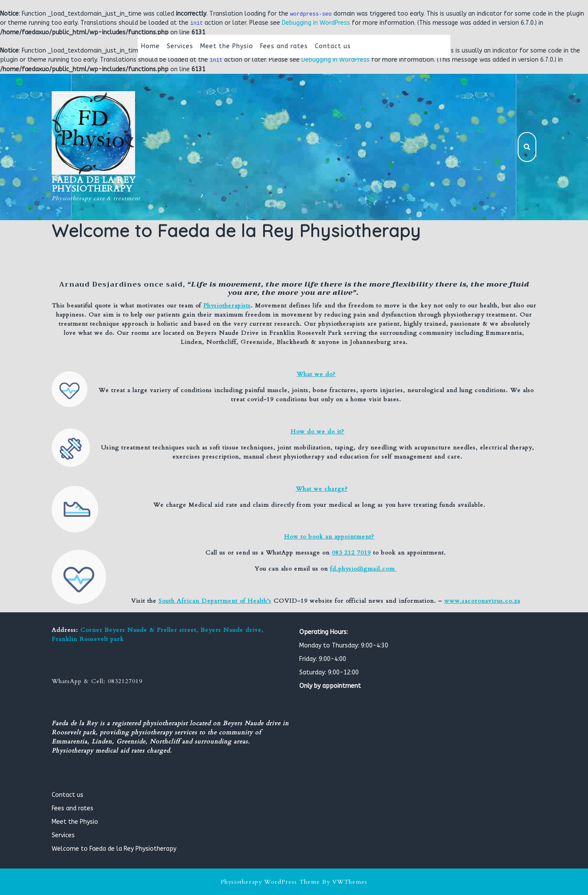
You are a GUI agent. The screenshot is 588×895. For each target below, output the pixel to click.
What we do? (316, 374)
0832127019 (125, 681)
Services (180, 46)
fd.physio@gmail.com (363, 569)
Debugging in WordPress (316, 23)
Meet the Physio (227, 46)
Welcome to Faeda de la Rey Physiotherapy (114, 849)
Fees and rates (284, 46)
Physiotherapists (227, 305)
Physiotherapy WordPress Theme (270, 882)
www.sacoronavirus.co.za (482, 601)
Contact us (333, 46)
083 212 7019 (351, 553)
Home (150, 46)
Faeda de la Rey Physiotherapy (94, 184)
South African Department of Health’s (215, 601)
